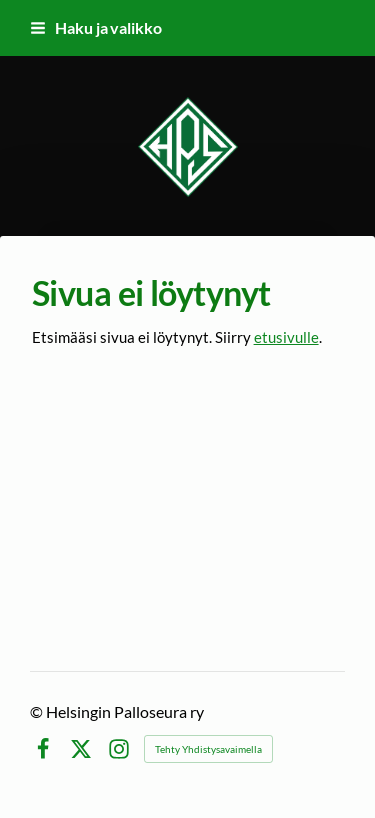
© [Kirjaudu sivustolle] (38, 711)
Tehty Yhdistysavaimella (208, 749)
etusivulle (286, 337)
